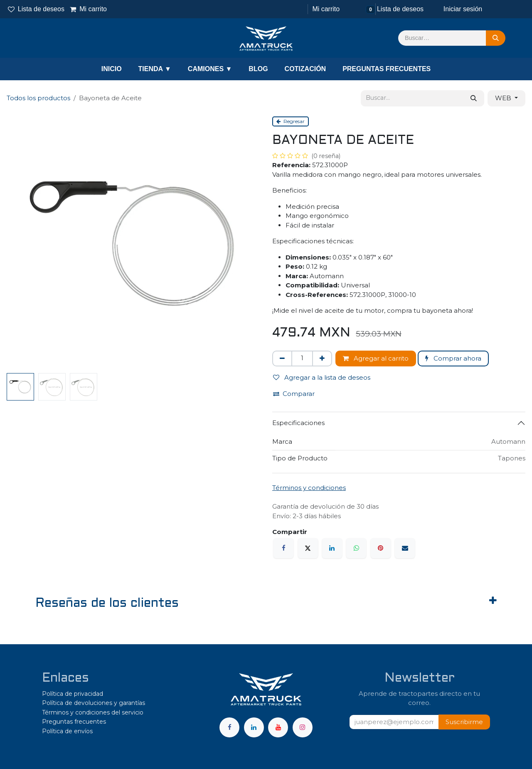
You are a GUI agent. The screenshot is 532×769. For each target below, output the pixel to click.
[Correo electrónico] (405, 548)
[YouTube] (278, 727)
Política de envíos (67, 731)
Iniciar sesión (463, 9)
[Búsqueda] (496, 38)
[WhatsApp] (356, 548)
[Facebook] (283, 548)
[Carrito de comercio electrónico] (325, 9)
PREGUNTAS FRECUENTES (387, 69)
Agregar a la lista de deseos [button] (322, 377)
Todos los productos (38, 98)
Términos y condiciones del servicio (93, 712)
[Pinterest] (381, 548)
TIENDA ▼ (155, 69)
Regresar (291, 121)
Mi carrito (89, 9)
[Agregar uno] (322, 359)
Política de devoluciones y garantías (94, 703)
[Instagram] (303, 727)
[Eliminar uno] (282, 359)
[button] (464, 722)
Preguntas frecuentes (74, 722)
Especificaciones (298, 423)
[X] (308, 548)
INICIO (112, 69)
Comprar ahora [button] (453, 358)
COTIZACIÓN (305, 69)
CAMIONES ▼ (210, 69)
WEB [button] (504, 98)
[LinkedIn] (332, 548)
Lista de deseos (36, 9)
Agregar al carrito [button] (376, 358)
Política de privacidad (73, 694)
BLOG (258, 69)
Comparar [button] (294, 394)
